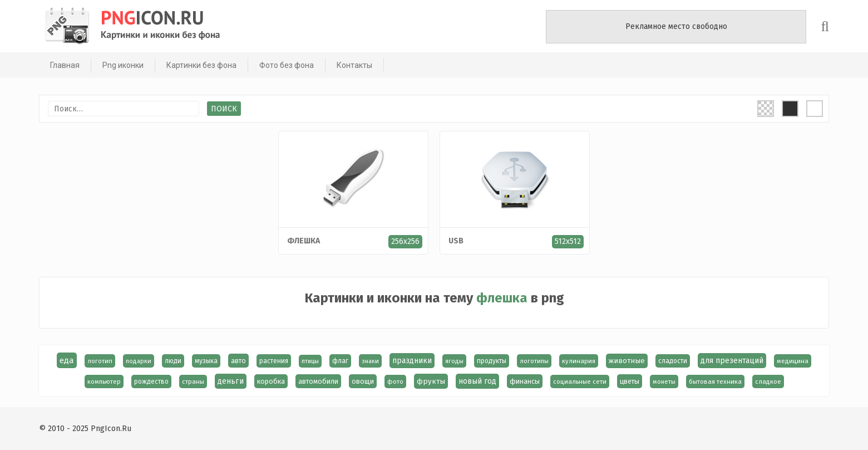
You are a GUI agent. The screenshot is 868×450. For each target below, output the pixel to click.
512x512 (568, 241)
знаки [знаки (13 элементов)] (370, 361)
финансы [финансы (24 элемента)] (525, 381)
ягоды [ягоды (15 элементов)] (454, 361)
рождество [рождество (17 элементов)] (151, 381)
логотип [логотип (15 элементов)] (100, 361)
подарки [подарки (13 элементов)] (139, 361)
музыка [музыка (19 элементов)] (206, 361)
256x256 (405, 241)
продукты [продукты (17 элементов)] (492, 361)
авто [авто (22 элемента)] (238, 361)
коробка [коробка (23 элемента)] (271, 381)
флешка (304, 241)
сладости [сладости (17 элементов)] (673, 361)
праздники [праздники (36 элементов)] (412, 361)
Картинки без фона (199, 65)
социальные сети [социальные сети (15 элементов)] (580, 381)
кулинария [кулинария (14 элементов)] (579, 361)
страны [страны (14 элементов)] (193, 381)
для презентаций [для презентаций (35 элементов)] (732, 361)
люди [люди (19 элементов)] (173, 361)
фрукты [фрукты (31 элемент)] (431, 381)
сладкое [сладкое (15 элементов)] (768, 381)
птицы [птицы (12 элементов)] (310, 361)
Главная (62, 65)
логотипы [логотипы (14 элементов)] (534, 361)
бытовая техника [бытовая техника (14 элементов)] (715, 381)
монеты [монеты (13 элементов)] (664, 381)
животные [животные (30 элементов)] (627, 361)
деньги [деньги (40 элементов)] (231, 381)
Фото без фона (284, 65)
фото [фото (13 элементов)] (395, 381)
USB (456, 241)
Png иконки (120, 65)
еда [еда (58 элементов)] (67, 360)
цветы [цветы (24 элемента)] (630, 381)
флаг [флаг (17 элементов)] (340, 361)
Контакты (352, 65)
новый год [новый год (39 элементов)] (477, 381)
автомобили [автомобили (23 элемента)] (318, 381)
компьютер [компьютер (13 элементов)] (104, 381)
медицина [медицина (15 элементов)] (793, 361)
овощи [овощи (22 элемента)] (363, 381)
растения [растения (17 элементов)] (274, 361)
